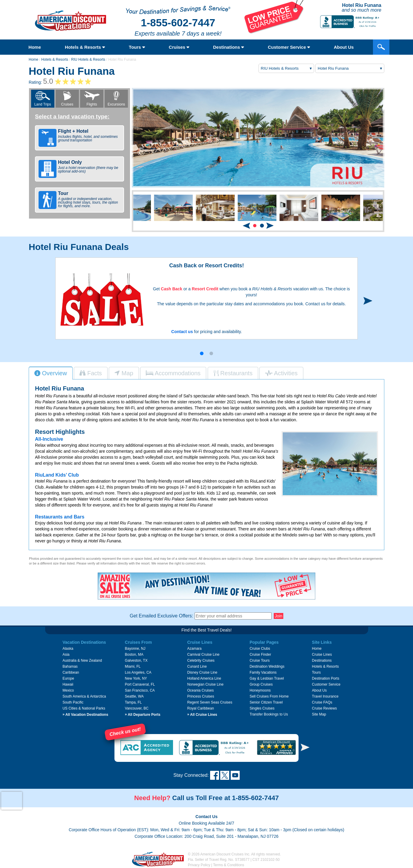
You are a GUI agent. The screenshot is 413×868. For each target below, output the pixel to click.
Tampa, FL (133, 702)
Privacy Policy (199, 865)
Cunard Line (197, 666)
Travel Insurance (325, 696)
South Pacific (73, 702)
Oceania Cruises (200, 690)
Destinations (228, 47)
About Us (344, 47)
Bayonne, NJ (135, 649)
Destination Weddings (267, 666)
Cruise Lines (322, 655)
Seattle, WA (134, 696)
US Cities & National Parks (84, 708)
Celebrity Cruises (201, 660)
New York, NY (136, 678)
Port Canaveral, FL (140, 684)
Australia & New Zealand (82, 660)
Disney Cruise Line (202, 672)
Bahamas (70, 666)
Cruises (179, 47)
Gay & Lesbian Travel (267, 678)
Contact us (182, 332)
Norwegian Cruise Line (205, 684)
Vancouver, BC (137, 708)
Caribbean (71, 672)
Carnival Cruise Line (203, 655)
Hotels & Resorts (85, 47)
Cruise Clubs (260, 649)
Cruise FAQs (322, 702)
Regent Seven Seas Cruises (210, 702)
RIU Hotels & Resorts (88, 60)
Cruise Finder (260, 655)
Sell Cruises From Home (269, 696)
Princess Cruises (201, 696)
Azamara (194, 649)
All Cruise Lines (202, 715)
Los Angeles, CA (138, 672)
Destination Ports (326, 678)
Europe (68, 678)
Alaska (68, 649)
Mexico (68, 690)
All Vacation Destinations (85, 715)
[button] (255, 226)
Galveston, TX (136, 660)
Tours (137, 47)
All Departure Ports (143, 715)
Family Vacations (263, 672)
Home (35, 47)
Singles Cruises (262, 708)
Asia (66, 655)
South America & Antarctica (84, 696)
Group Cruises (261, 684)
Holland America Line (204, 678)
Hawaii (68, 684)
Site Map (319, 714)
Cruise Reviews (324, 708)
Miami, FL (133, 666)
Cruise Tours (260, 660)
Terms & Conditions (229, 865)
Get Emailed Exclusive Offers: (161, 616)
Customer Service (289, 47)
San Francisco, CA (140, 690)
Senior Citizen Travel (266, 702)
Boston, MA (134, 655)
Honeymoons (260, 690)
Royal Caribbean (200, 708)
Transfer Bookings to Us (269, 714)
